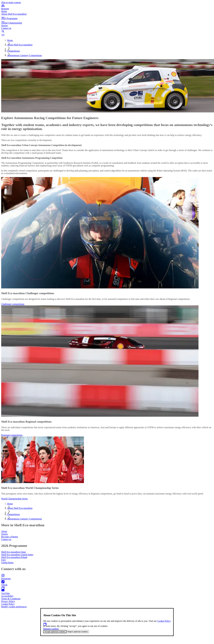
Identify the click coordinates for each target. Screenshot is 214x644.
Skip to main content (11, 2)
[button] (107, 15)
